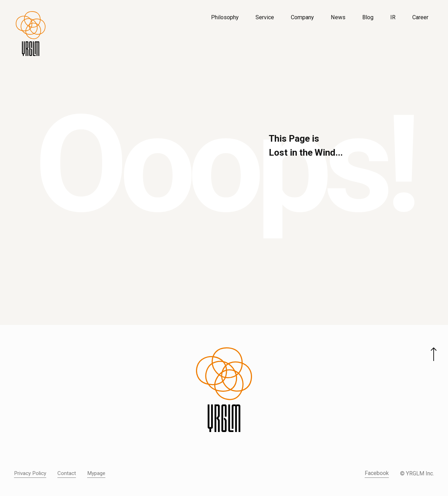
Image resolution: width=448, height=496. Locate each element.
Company (302, 17)
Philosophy (225, 17)
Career (420, 17)
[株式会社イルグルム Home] (31, 34)
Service (265, 17)
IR (393, 17)
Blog (368, 17)
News (338, 17)
